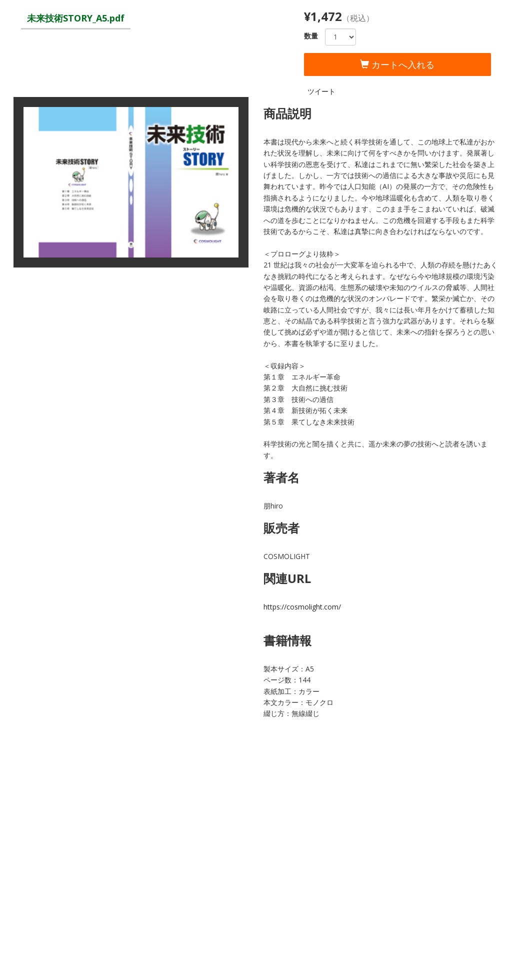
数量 (311, 36)
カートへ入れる (397, 64)
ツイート (321, 91)
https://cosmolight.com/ (302, 607)
